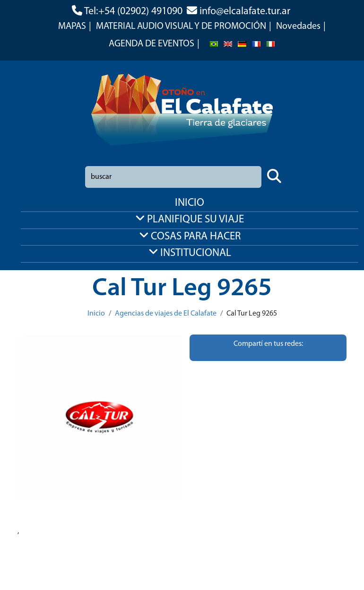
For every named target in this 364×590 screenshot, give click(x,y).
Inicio (96, 314)
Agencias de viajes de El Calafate (166, 314)
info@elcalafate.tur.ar (245, 12)
